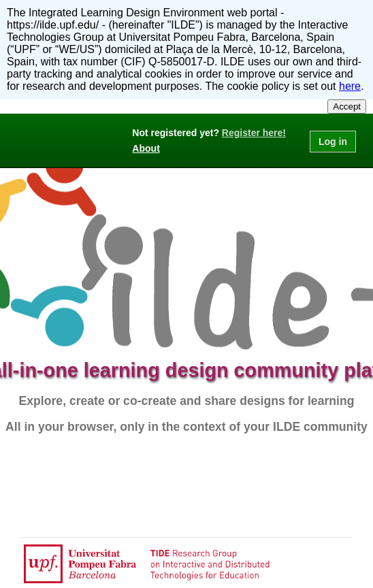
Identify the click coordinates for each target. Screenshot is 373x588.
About (146, 148)
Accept (347, 107)
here (350, 86)
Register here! (254, 133)
